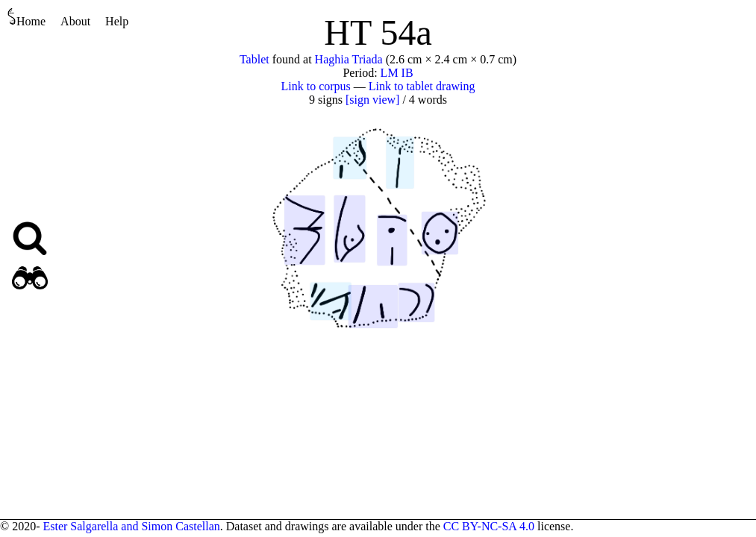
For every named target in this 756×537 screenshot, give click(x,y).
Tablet (254, 59)
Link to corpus (316, 86)
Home (26, 18)
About (75, 21)
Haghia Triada (349, 59)
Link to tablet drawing (422, 86)
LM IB (397, 73)
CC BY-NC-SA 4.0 (489, 526)
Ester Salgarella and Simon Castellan (131, 526)
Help (117, 21)
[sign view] (372, 100)
